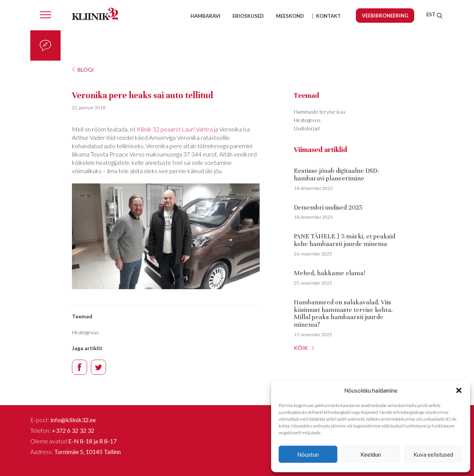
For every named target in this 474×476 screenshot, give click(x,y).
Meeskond (290, 16)
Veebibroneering (385, 16)
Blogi (86, 70)
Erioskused (248, 16)
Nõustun (308, 454)
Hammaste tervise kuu (320, 112)
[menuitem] (431, 14)
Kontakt (328, 16)
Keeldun (371, 454)
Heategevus (85, 332)
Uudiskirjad (307, 128)
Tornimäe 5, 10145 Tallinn (87, 452)
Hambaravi (205, 16)
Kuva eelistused (433, 454)
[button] (459, 390)
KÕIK (301, 348)
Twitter (98, 367)
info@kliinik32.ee (73, 420)
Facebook (80, 367)
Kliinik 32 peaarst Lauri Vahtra (175, 129)
